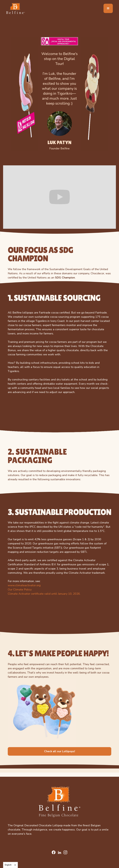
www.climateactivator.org (24, 585)
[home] (15, 8)
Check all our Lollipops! (60, 751)
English (8, 865)
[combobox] (10, 865)
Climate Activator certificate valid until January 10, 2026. (44, 594)
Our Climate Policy (20, 590)
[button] (108, 8)
